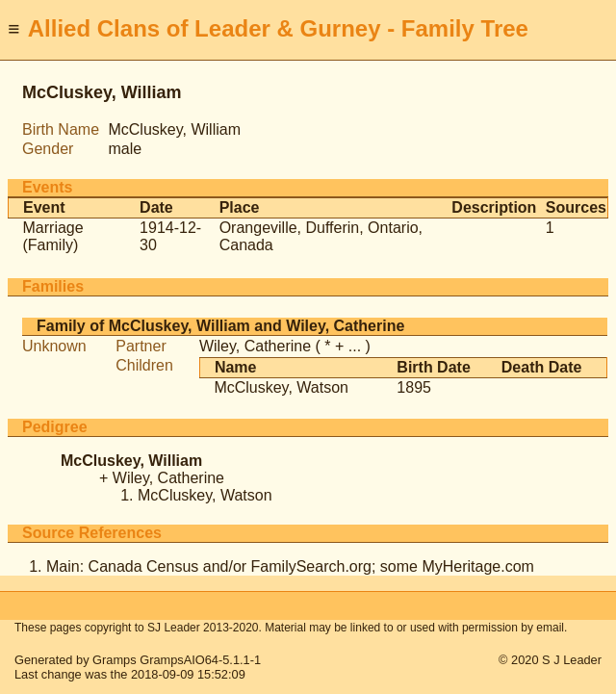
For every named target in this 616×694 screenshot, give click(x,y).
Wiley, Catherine (255, 346)
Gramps (115, 660)
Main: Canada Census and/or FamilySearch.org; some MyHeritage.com (290, 566)
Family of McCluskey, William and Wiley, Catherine (220, 326)
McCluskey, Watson (281, 387)
